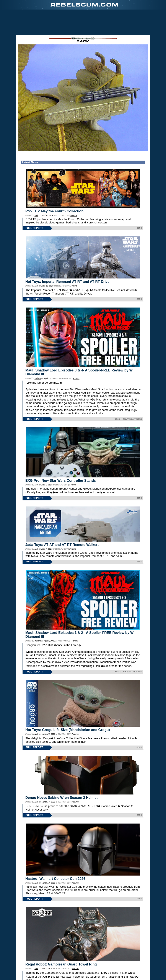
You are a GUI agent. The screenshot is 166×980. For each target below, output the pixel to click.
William (38, 378)
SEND (139, 228)
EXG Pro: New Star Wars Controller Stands (61, 481)
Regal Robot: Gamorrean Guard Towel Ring (61, 964)
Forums (74, 215)
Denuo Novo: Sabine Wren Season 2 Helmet (61, 798)
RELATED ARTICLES (133, 419)
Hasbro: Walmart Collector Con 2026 (55, 879)
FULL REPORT (34, 228)
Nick (36, 215)
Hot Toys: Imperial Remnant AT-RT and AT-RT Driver (68, 282)
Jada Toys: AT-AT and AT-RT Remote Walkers (62, 545)
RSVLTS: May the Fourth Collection (54, 211)
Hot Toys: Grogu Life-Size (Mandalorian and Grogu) (68, 730)
